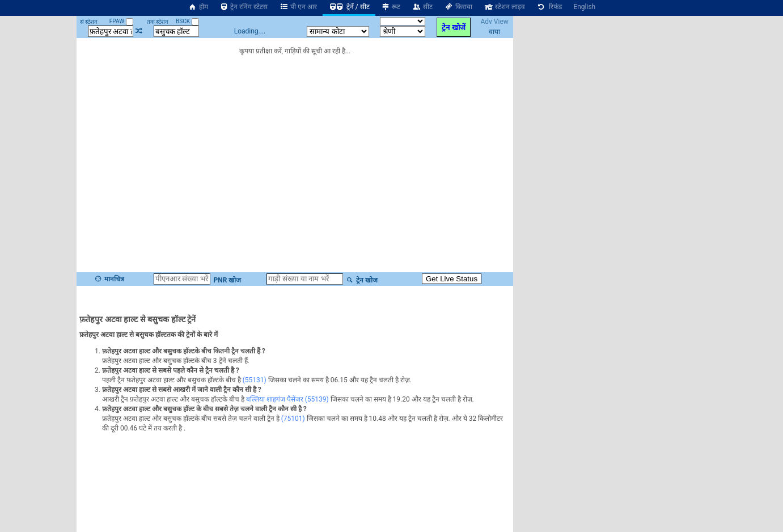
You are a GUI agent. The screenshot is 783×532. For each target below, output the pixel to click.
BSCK (187, 21)
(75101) (293, 419)
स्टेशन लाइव (504, 7)
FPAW (121, 21)
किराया (458, 7)
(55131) (255, 380)
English (584, 7)
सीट (422, 7)
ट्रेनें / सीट (349, 7)
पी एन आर (298, 7)
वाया (494, 32)
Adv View (494, 22)
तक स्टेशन (158, 22)
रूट (391, 7)
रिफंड (549, 7)
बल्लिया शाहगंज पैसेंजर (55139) (287, 399)
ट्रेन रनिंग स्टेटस (244, 7)
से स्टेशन (89, 22)
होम (198, 7)
